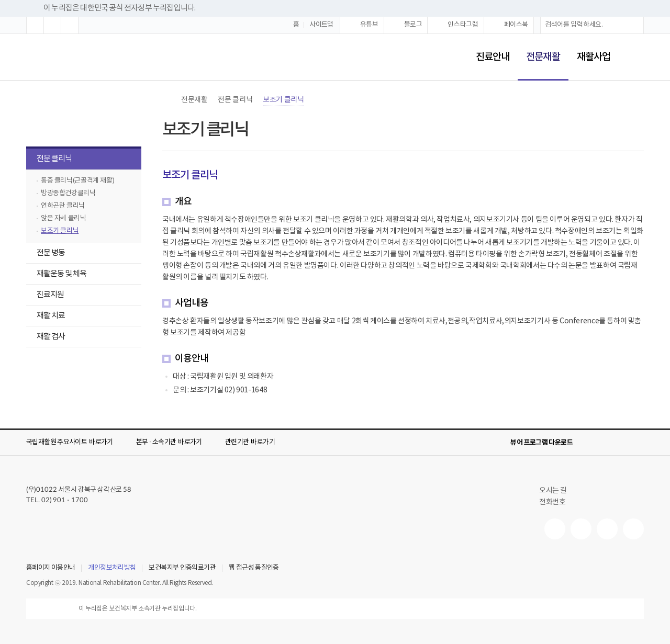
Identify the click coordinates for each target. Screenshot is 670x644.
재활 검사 (51, 337)
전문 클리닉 (49, 160)
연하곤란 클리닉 (63, 206)
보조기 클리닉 (60, 231)
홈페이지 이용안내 (51, 568)
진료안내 (493, 57)
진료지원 (45, 296)
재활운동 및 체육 (56, 275)
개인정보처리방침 (112, 568)
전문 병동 (46, 254)
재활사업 (594, 57)
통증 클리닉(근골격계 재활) (77, 181)
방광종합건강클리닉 (68, 193)
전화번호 (552, 502)
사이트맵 (321, 25)
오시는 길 (557, 491)
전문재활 (539, 50)
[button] (35, 25)
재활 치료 (46, 317)
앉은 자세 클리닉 (64, 218)
